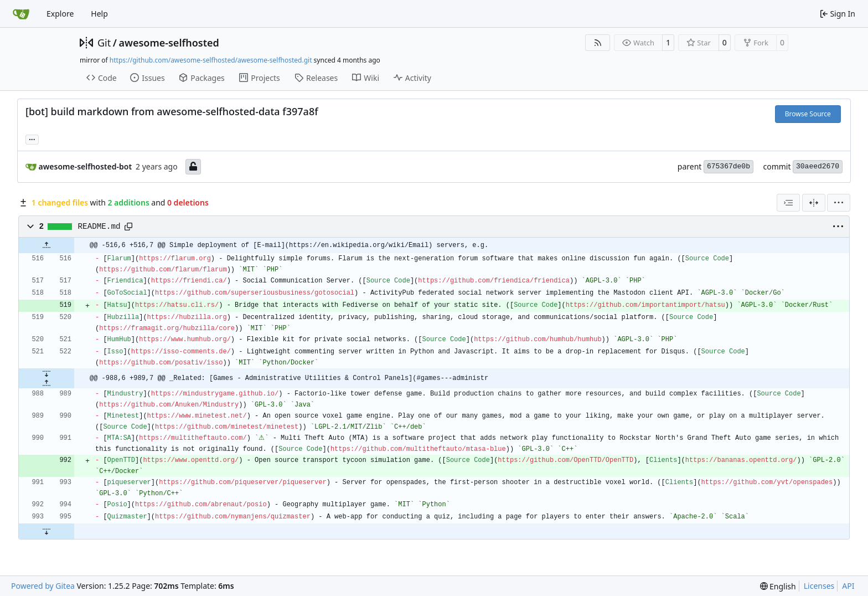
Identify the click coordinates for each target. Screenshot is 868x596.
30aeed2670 (818, 166)
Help (99, 14)
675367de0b (728, 166)
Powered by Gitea (43, 586)
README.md (99, 227)
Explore (60, 14)
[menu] (839, 203)
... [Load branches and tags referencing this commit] (32, 138)
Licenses (819, 586)
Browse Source (808, 114)
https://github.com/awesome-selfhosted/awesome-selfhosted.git (211, 60)
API (848, 586)
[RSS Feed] (598, 43)
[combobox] (788, 203)
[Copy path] (128, 227)
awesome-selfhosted (169, 43)
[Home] (21, 14)
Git (104, 43)
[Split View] (814, 203)
